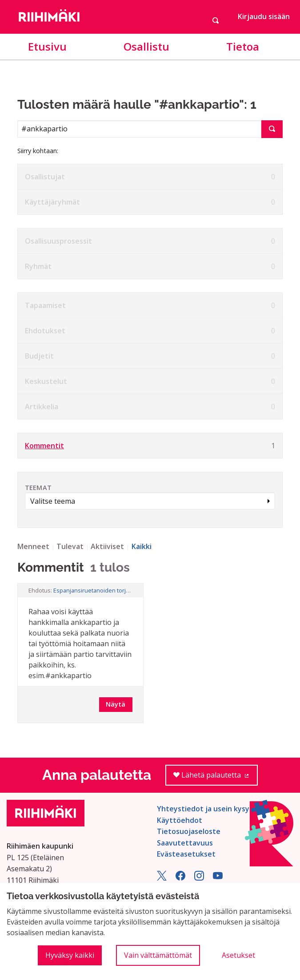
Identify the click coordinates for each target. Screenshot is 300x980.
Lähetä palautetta (216, 778)
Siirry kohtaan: (38, 151)
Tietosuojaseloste (189, 831)
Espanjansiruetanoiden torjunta (93, 590)
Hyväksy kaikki (70, 955)
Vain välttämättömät (158, 955)
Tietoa (243, 46)
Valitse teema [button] (53, 501)
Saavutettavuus (185, 843)
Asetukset (238, 955)
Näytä (116, 704)
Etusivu (47, 46)
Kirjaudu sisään (264, 16)
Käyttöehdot (180, 820)
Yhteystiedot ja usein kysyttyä (211, 809)
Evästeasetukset (186, 854)
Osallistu (146, 46)
